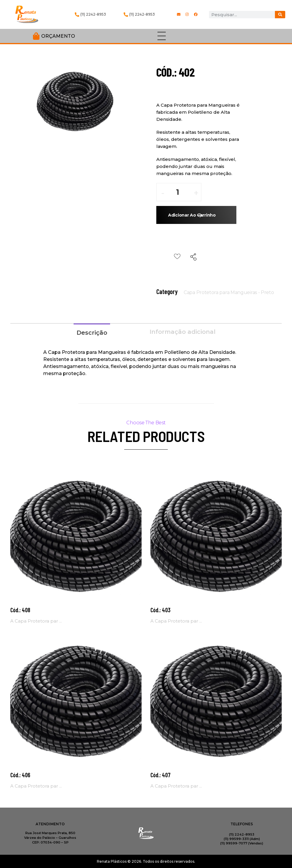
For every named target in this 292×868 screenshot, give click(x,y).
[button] (196, 195)
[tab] (92, 332)
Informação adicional (182, 332)
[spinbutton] (182, 192)
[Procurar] (280, 15)
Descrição (92, 333)
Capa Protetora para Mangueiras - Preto (229, 292)
